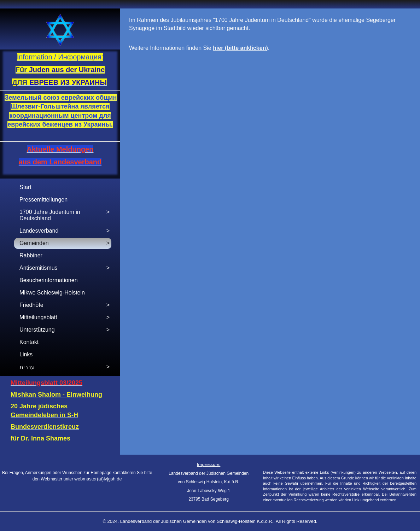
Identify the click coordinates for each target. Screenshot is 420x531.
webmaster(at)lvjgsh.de (98, 479)
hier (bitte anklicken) (240, 48)
